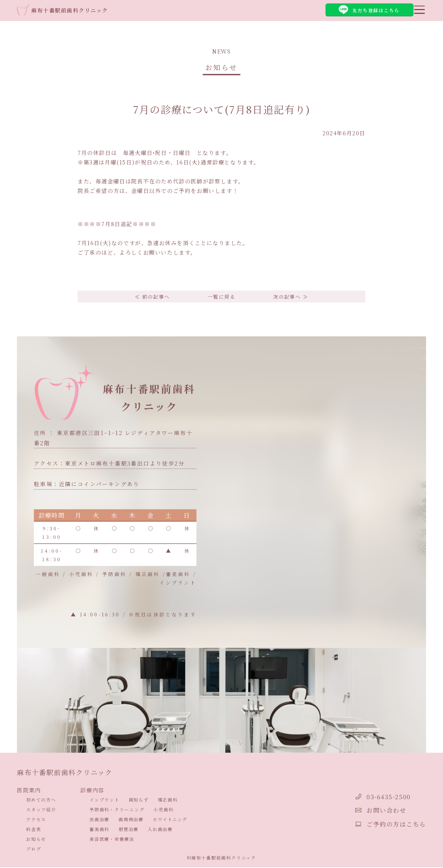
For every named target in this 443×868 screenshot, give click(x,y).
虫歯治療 (99, 820)
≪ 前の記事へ (150, 297)
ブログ (34, 850)
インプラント (104, 801)
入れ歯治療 (160, 830)
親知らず (139, 801)
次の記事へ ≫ (293, 297)
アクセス (36, 820)
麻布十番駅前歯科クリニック (72, 11)
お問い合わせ (372, 811)
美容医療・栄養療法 (112, 840)
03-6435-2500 (374, 797)
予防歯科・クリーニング (117, 811)
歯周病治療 (131, 820)
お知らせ (36, 840)
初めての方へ (41, 801)
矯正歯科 (168, 801)
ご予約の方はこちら (384, 824)
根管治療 (129, 830)
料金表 (34, 830)
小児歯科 (163, 811)
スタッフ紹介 (41, 811)
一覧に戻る (221, 297)
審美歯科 (99, 830)
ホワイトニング (170, 820)
